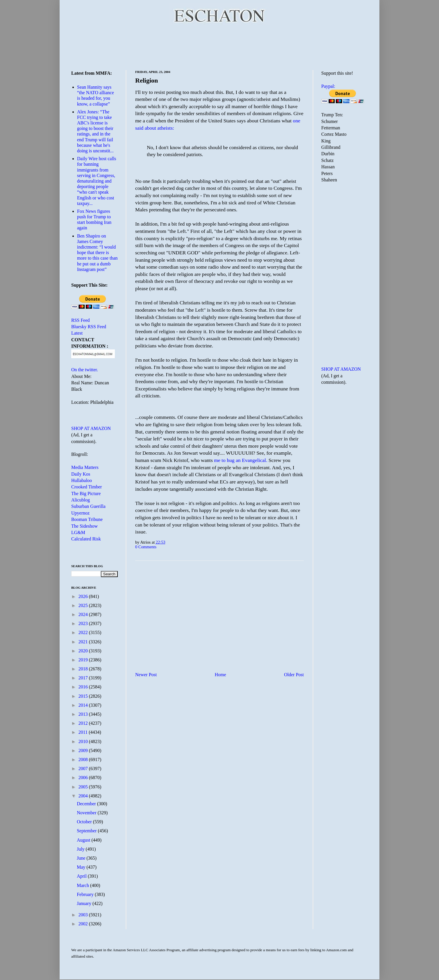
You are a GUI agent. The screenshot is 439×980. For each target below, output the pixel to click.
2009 (84, 750)
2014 (84, 705)
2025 (84, 605)
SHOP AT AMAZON (91, 428)
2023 (84, 623)
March (83, 885)
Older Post (294, 675)
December (87, 804)
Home (221, 675)
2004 (84, 796)
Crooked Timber (86, 487)
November (87, 813)
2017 (84, 678)
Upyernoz (80, 513)
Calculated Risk (86, 539)
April (82, 876)
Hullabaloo (82, 480)
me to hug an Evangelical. (241, 460)
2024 (84, 614)
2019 (84, 660)
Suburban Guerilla (88, 506)
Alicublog (81, 500)
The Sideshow (84, 526)
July (81, 849)
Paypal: (328, 86)
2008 (84, 759)
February (86, 894)
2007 (84, 769)
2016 (84, 687)
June (82, 858)
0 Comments (146, 547)
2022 (84, 632)
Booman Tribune (87, 519)
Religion (147, 80)
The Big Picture (86, 493)
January (85, 903)
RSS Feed (81, 320)
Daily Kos (81, 474)
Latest (77, 333)
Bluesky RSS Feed (89, 327)
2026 (84, 596)
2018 (84, 669)
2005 (84, 787)
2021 (84, 642)
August (84, 840)
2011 (84, 732)
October (85, 822)
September (87, 831)
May (82, 867)
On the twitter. (85, 370)
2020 (84, 651)
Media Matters (85, 467)
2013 (84, 714)
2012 (84, 723)
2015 (84, 696)
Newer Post (146, 675)
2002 (84, 924)
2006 (84, 778)
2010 (84, 741)
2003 (84, 915)
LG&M (78, 532)
